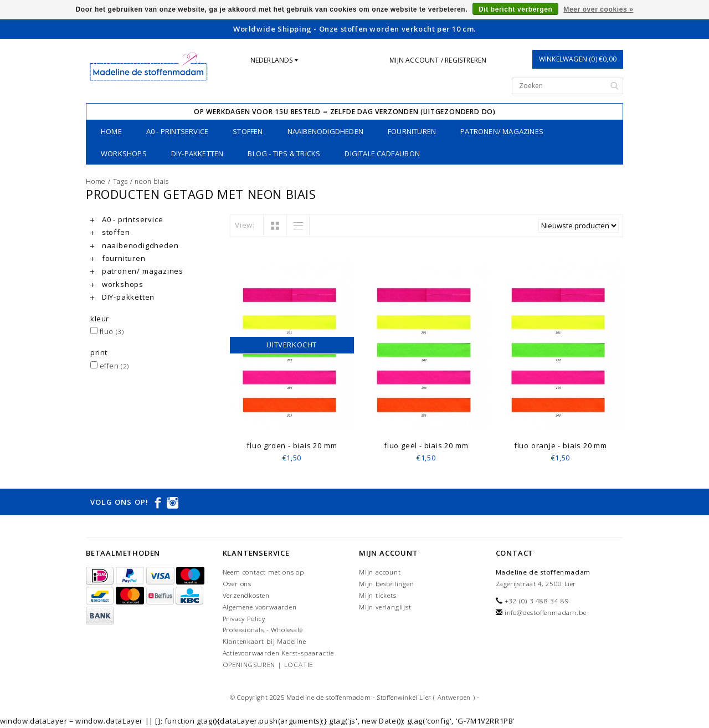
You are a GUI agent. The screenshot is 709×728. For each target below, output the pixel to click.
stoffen (248, 131)
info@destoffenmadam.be (546, 612)
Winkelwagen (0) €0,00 (578, 59)
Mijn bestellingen (387, 584)
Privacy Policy (244, 619)
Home (111, 131)
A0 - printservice (177, 131)
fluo (107, 331)
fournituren (412, 131)
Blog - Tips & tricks (284, 153)
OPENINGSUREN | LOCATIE (268, 665)
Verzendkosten (246, 595)
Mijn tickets (378, 595)
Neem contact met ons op (263, 572)
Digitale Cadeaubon (382, 153)
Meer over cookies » (598, 9)
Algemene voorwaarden (260, 607)
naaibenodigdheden (325, 131)
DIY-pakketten (197, 153)
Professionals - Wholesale (263, 630)
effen (110, 366)
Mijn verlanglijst (385, 607)
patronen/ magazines (502, 131)
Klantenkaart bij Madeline (264, 641)
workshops (124, 153)
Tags (120, 181)
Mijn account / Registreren (438, 60)
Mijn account (380, 572)
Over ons (237, 584)
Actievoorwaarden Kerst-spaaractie (278, 653)
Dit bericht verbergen (515, 9)
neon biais (152, 181)
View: (245, 225)
